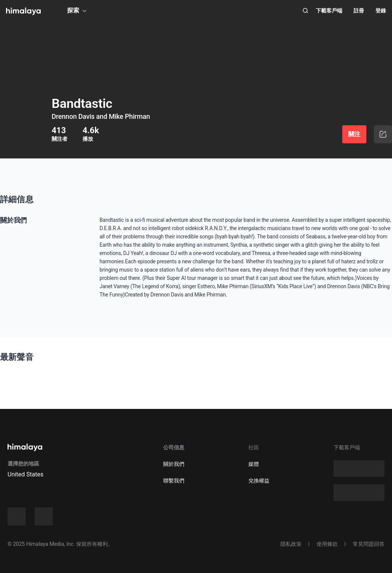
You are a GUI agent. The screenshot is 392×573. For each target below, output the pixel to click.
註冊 (359, 11)
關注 (354, 134)
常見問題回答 (369, 544)
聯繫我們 (174, 481)
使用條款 (327, 544)
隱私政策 (291, 544)
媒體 (254, 464)
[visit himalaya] (23, 11)
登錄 (381, 11)
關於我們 (174, 464)
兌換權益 (259, 481)
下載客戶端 (329, 11)
